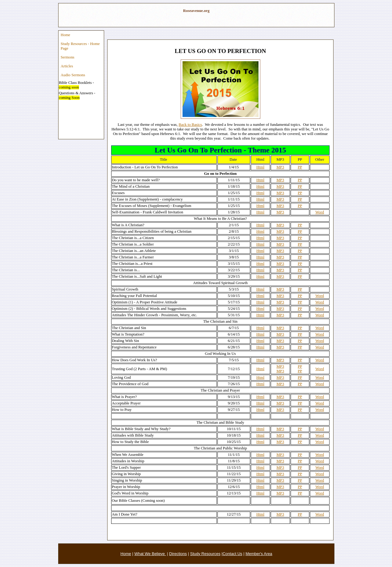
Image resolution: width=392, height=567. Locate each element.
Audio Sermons (73, 75)
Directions (178, 554)
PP (300, 167)
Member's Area (259, 554)
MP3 (280, 167)
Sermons (68, 57)
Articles (67, 66)
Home (65, 35)
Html (260, 167)
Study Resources (205, 554)
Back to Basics (190, 125)
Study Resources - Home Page (80, 46)
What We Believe (150, 554)
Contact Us (232, 554)
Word (320, 212)
